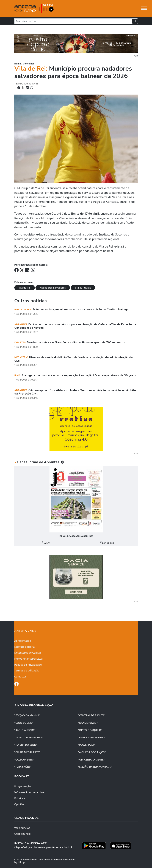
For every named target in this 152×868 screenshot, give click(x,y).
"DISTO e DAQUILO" (90, 730)
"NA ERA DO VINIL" (26, 745)
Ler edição (107, 543)
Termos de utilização (27, 670)
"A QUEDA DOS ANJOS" (92, 752)
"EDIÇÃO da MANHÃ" (27, 715)
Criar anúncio (23, 834)
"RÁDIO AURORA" (25, 730)
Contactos (20, 676)
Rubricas (20, 798)
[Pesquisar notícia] (73, 21)
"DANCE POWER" (88, 723)
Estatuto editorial (25, 647)
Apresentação (23, 641)
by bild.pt (20, 862)
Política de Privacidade (28, 665)
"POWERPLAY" (87, 745)
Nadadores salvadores (53, 288)
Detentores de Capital (28, 653)
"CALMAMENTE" (24, 760)
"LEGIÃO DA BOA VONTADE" (95, 767)
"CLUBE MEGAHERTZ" (27, 752)
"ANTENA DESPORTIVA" (92, 737)
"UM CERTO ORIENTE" (92, 760)
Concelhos (29, 64)
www (46, 543)
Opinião (19, 804)
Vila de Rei (25, 288)
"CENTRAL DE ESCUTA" (92, 715)
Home (18, 64)
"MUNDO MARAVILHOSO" (30, 737)
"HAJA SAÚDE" (23, 767)
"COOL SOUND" (24, 723)
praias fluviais (83, 288)
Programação (23, 786)
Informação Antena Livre (29, 792)
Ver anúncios (22, 828)
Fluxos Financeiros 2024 (29, 659)
